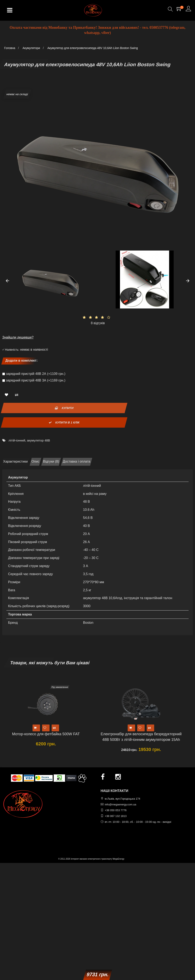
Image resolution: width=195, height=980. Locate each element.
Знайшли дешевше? (18, 337)
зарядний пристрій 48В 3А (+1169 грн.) (36, 380)
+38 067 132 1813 (116, 816)
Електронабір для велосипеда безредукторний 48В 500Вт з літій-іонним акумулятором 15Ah (141, 737)
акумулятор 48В (38, 440)
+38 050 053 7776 (116, 810)
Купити (64, 408)
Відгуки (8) (51, 461)
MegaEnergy (118, 859)
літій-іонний (17, 440)
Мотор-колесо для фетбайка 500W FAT (46, 734)
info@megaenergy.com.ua (121, 804)
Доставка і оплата (77, 461)
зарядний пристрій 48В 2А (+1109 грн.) (36, 374)
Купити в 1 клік (64, 422)
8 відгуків (98, 323)
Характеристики (15, 461)
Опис (35, 461)
